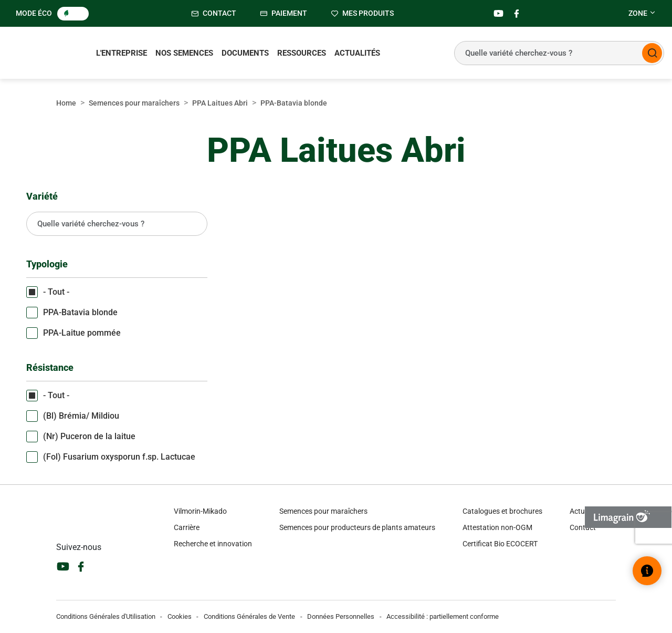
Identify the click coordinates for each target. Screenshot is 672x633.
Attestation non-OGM (497, 527)
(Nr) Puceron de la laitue (89, 436)
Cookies (180, 616)
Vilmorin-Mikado (200, 511)
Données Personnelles (341, 616)
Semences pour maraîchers (134, 103)
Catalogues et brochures (502, 511)
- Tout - (56, 292)
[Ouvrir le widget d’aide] (647, 571)
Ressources (302, 53)
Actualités (357, 53)
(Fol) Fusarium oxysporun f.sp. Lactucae (119, 457)
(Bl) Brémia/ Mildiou (81, 416)
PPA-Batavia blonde (80, 312)
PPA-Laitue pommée (82, 333)
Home (66, 103)
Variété (42, 196)
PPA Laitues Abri (220, 103)
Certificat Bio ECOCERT (500, 544)
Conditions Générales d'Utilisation (106, 616)
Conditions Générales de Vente (249, 616)
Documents (245, 53)
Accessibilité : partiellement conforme (443, 616)
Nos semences (184, 53)
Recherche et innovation (213, 544)
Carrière (187, 527)
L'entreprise (122, 53)
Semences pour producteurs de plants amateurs (357, 527)
